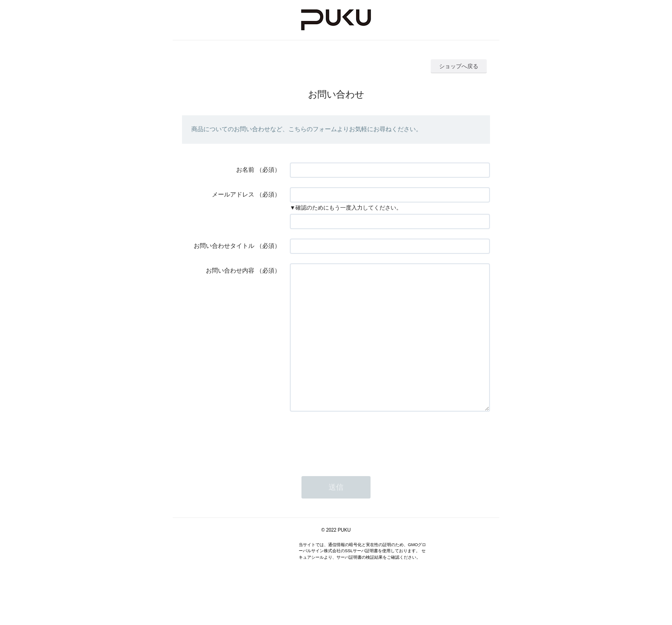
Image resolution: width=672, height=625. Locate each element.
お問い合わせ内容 (230, 270)
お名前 (245, 170)
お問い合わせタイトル (224, 246)
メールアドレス (233, 194)
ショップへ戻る (459, 66)
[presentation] (361, 467)
